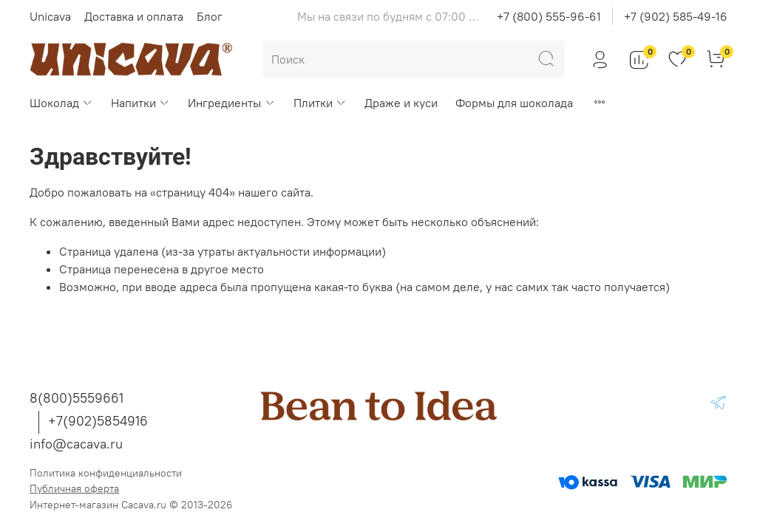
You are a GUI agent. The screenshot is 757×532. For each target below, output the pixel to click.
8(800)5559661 (77, 398)
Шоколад (61, 103)
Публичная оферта (74, 488)
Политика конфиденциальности (106, 473)
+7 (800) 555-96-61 (549, 16)
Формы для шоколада (514, 103)
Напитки (140, 103)
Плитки (320, 103)
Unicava (50, 16)
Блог (210, 16)
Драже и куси (401, 103)
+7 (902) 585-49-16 (676, 16)
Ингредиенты (231, 103)
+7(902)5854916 (98, 421)
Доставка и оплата (134, 16)
